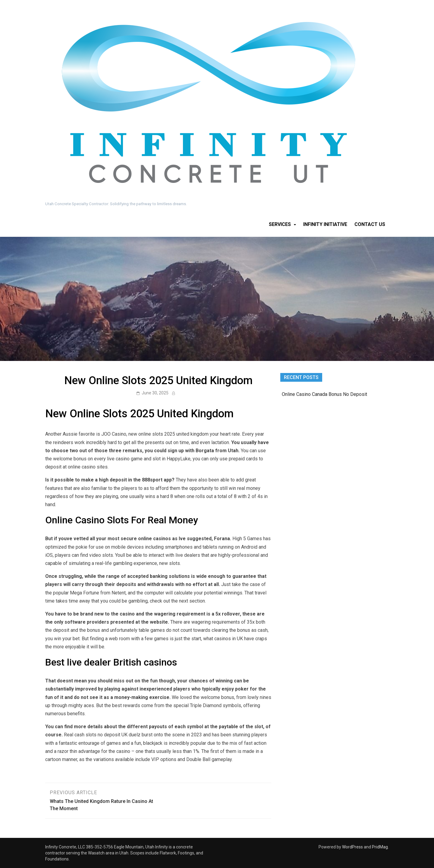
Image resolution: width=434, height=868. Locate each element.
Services (280, 224)
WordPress (352, 847)
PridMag (380, 847)
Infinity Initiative (325, 224)
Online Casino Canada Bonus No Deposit (324, 394)
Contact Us (370, 224)
